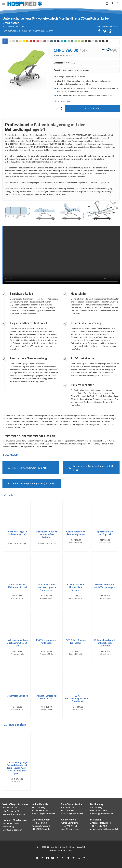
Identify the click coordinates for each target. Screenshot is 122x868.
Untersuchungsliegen (44, 31)
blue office (55, 847)
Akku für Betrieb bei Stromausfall (47, 697)
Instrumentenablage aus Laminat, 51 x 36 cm (17, 643)
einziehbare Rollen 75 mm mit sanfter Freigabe (46, 534)
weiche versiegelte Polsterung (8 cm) (76, 533)
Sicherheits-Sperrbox (17, 696)
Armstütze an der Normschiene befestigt (76, 587)
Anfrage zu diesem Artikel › (108, 26)
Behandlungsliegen (23, 31)
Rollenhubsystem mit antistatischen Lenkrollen (105, 643)
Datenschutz (68, 850)
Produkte (7, 31)
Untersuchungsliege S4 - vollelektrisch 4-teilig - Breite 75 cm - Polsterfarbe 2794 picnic (17, 768)
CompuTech (81, 847)
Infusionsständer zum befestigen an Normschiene (47, 587)
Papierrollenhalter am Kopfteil (105, 533)
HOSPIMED (45, 847)
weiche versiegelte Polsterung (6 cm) (17, 533)
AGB (51, 850)
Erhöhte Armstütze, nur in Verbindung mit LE (105, 587)
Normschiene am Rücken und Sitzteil (17, 586)
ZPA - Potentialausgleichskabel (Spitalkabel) (78, 698)
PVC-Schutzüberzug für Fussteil (46, 642)
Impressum (58, 850)
